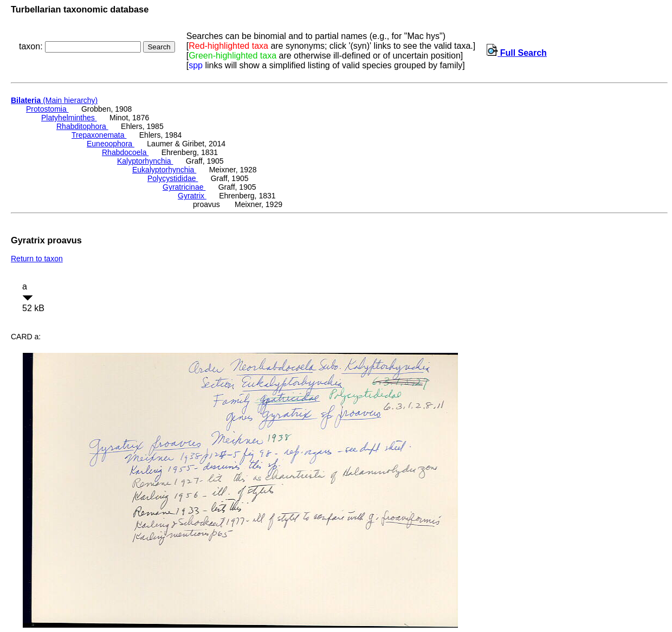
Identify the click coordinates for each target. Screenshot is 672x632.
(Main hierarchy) (54, 100)
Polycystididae (173, 178)
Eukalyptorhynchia (164, 170)
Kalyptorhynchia (145, 161)
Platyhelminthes (69, 118)
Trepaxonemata (99, 135)
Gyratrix (192, 196)
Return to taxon (37, 259)
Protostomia (47, 109)
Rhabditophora (82, 126)
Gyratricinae (184, 187)
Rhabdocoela (125, 152)
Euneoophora (111, 144)
